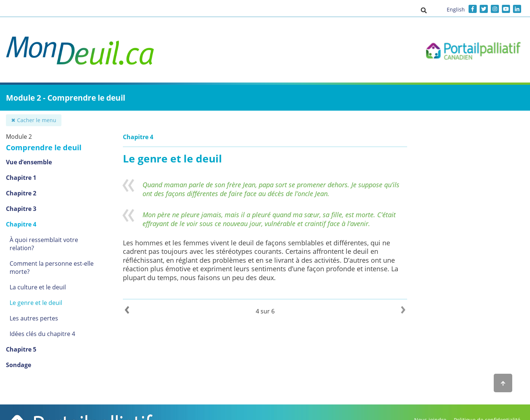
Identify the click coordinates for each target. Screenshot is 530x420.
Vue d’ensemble (29, 162)
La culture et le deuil (38, 287)
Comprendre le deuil (44, 147)
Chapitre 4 (21, 224)
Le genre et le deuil (36, 303)
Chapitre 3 (21, 209)
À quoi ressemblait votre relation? (44, 244)
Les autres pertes (34, 318)
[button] (424, 10)
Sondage (19, 365)
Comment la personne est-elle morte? (52, 268)
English (456, 9)
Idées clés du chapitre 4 (42, 334)
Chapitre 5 (21, 349)
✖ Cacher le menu (34, 120)
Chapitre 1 (21, 178)
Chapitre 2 (21, 193)
